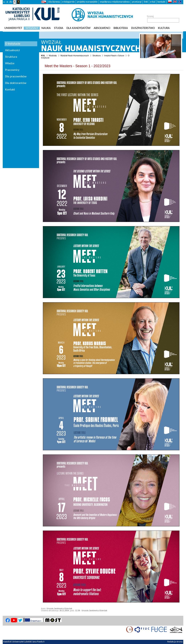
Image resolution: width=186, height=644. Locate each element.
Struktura (97, 56)
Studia (59, 28)
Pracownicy (12, 70)
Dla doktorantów (16, 83)
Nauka (46, 28)
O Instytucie (13, 44)
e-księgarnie (68, 2)
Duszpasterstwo (143, 28)
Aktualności (12, 50)
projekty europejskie (87, 2)
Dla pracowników (16, 77)
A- (4, 2)
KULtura (164, 28)
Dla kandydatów (78, 28)
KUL (43, 56)
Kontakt (10, 90)
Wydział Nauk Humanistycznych (75, 56)
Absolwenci (102, 28)
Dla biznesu (54, 2)
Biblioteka (121, 28)
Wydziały (32, 28)
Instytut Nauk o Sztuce (114, 56)
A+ (11, 2)
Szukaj (150, 16)
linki (146, 2)
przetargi (137, 2)
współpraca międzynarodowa (115, 2)
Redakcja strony (175, 642)
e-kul (153, 2)
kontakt (161, 2)
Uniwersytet (13, 28)
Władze (10, 63)
